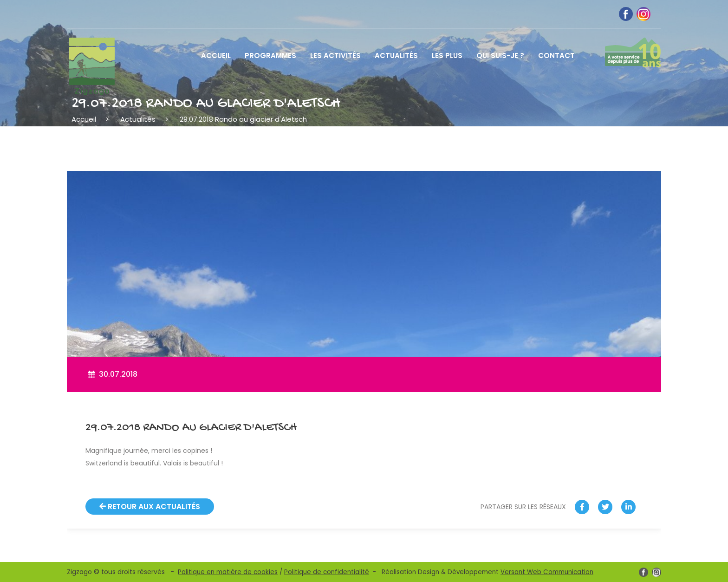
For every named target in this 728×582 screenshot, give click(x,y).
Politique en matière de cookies (228, 572)
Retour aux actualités (150, 507)
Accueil (84, 119)
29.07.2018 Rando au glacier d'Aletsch (243, 119)
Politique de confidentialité (327, 572)
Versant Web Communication (547, 572)
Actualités (138, 119)
